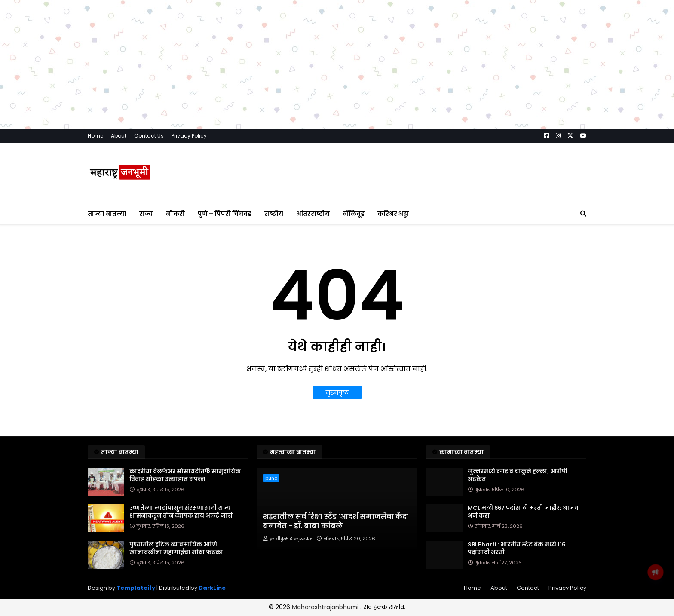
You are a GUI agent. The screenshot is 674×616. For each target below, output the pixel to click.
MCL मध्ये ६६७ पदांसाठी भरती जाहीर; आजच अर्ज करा (523, 577)
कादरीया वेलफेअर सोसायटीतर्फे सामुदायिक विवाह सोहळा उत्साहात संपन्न (185, 540)
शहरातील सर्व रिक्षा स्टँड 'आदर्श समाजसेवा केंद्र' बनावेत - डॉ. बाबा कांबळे (336, 586)
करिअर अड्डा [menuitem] (393, 279)
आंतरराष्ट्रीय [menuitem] (313, 279)
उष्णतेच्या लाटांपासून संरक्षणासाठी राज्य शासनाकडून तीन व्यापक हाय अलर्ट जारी (181, 577)
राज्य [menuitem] (146, 279)
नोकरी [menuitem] (175, 279)
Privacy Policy (189, 201)
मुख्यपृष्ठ (337, 457)
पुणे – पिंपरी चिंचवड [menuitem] (225, 279)
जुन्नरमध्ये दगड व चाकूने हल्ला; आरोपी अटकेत (518, 540)
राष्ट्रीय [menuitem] (274, 279)
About (119, 201)
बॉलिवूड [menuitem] (354, 279)
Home (95, 201)
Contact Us (149, 201)
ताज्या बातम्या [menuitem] (107, 279)
